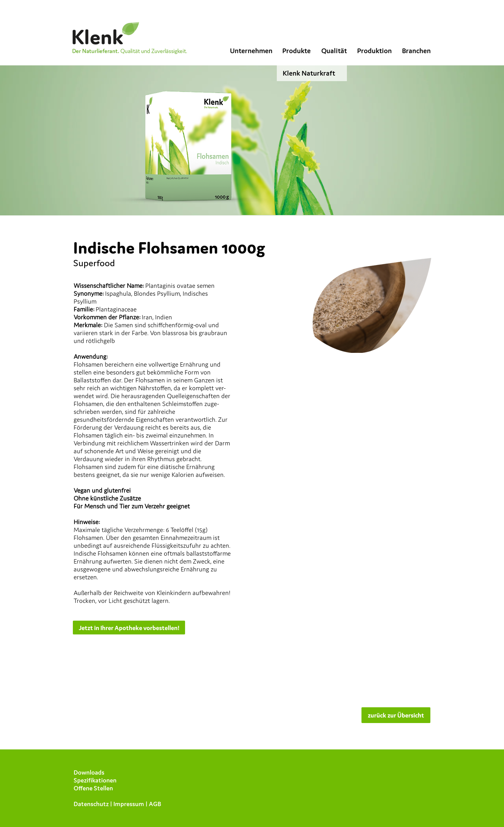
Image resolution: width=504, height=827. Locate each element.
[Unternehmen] (251, 51)
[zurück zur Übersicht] (396, 715)
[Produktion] (374, 51)
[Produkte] (296, 51)
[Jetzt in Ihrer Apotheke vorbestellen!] (129, 628)
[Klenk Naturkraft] (312, 73)
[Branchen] (416, 51)
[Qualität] (334, 51)
